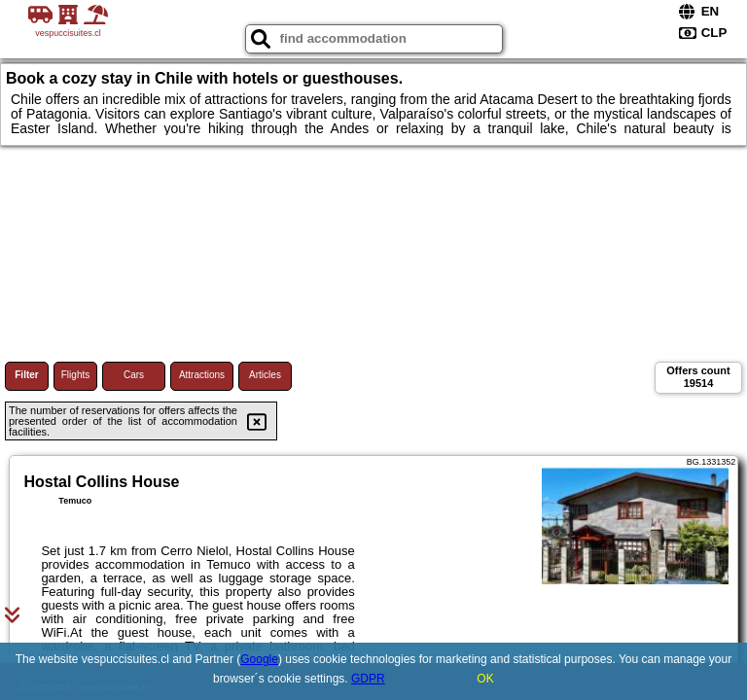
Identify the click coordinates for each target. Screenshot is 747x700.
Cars (134, 375)
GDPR (368, 679)
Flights (75, 375)
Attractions (202, 375)
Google (259, 659)
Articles (265, 375)
